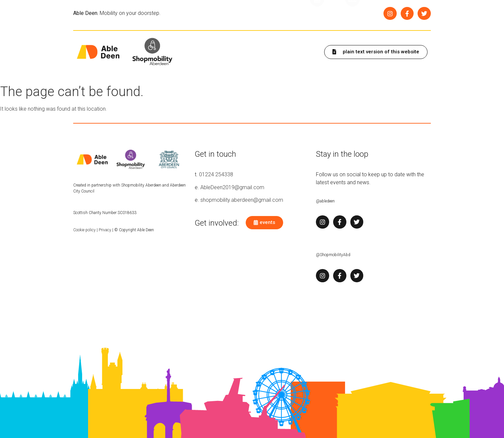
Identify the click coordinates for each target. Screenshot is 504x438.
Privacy (105, 230)
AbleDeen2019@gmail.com (232, 187)
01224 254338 (216, 174)
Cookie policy (84, 230)
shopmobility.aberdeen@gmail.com (242, 200)
